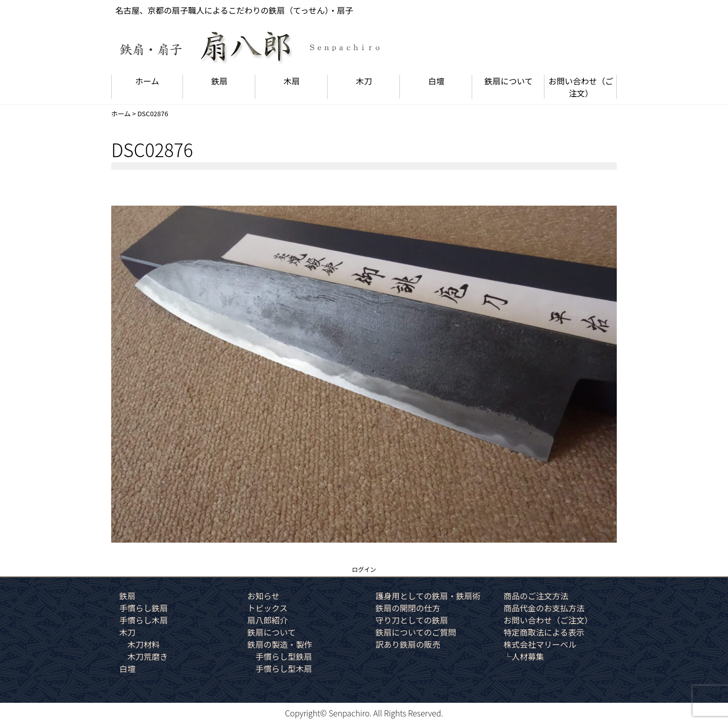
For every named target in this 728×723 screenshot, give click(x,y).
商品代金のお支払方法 (544, 608)
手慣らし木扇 (144, 620)
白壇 (436, 81)
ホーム (147, 81)
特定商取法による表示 (544, 632)
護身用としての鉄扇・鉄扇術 (428, 596)
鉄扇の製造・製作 (280, 644)
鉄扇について (509, 81)
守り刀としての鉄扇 (412, 620)
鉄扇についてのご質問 (416, 632)
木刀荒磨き (148, 656)
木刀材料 (144, 644)
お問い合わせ (581, 87)
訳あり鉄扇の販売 (408, 644)
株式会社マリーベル (540, 644)
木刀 (364, 81)
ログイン (364, 569)
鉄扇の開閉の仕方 (408, 608)
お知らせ (263, 596)
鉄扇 (219, 81)
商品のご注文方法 (536, 596)
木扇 (292, 81)
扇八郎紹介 (267, 620)
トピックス (267, 608)
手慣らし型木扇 (284, 668)
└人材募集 (524, 656)
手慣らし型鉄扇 (284, 656)
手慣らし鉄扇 (144, 608)
